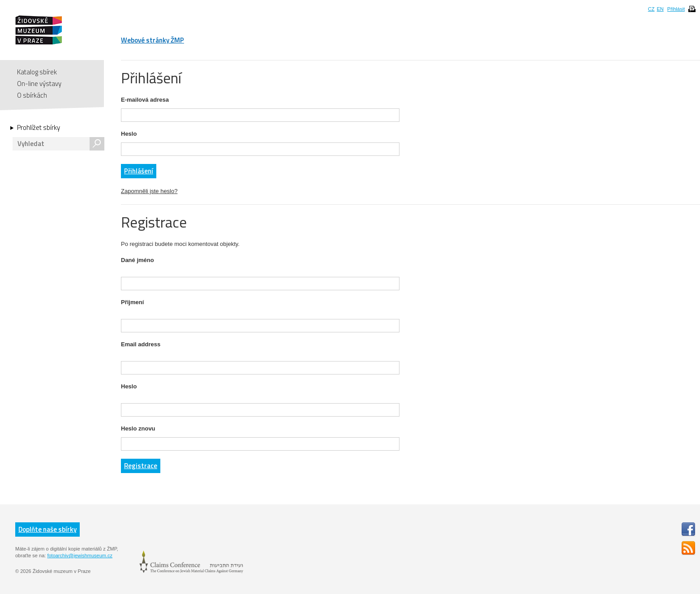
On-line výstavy (39, 84)
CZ (651, 9)
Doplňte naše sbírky (47, 529)
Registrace (141, 466)
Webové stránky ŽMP (152, 40)
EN (660, 9)
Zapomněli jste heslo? (149, 191)
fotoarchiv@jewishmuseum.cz (80, 555)
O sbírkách (32, 95)
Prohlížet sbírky (39, 128)
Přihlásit (676, 9)
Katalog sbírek (37, 72)
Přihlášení (139, 171)
